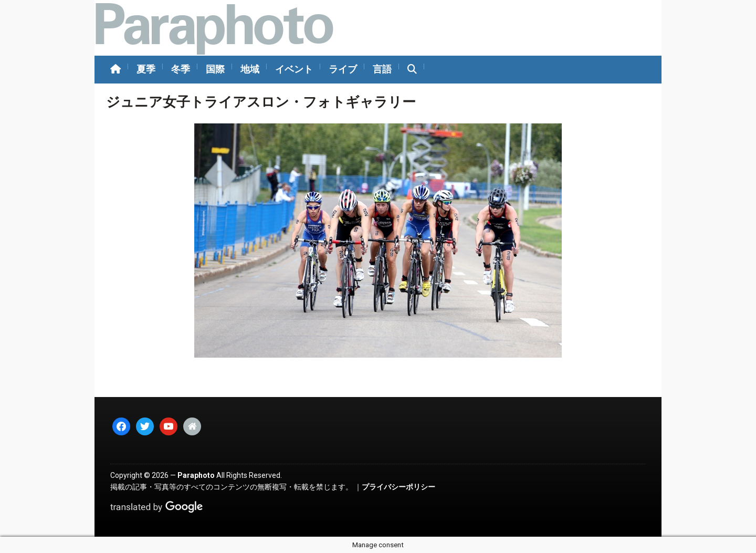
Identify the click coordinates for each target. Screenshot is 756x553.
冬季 (181, 69)
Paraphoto (196, 475)
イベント (294, 69)
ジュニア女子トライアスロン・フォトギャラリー (261, 102)
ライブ (343, 69)
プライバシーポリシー (398, 487)
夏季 (146, 69)
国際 (215, 69)
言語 (382, 69)
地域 (250, 69)
